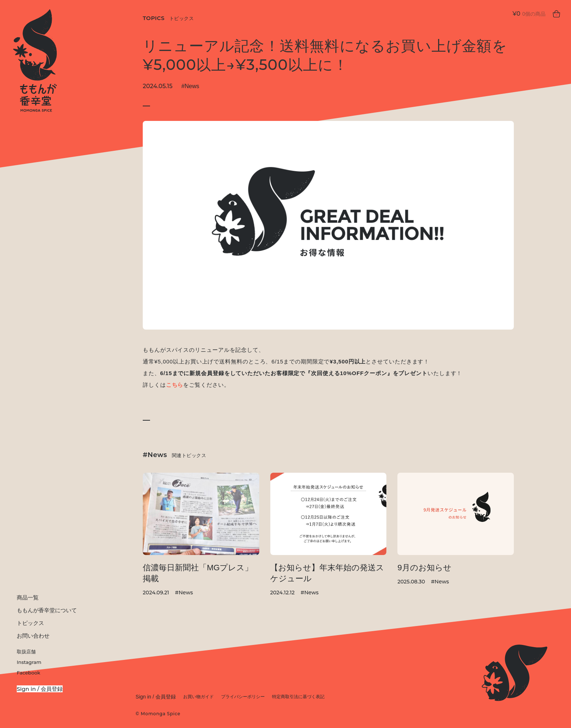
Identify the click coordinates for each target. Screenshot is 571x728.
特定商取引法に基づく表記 (298, 697)
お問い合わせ (33, 636)
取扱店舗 (26, 652)
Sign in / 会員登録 (40, 689)
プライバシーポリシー (243, 697)
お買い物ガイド (198, 697)
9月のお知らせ (424, 568)
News (192, 86)
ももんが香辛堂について (47, 610)
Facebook (28, 673)
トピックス (30, 623)
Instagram (29, 662)
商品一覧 (28, 597)
